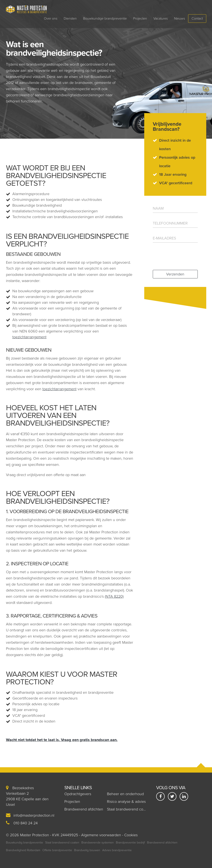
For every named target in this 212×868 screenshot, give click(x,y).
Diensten (70, 19)
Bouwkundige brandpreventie (105, 19)
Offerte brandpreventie (57, 850)
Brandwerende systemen (98, 843)
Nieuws (180, 19)
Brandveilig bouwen (87, 850)
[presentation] (179, 256)
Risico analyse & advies (126, 802)
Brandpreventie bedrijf (130, 843)
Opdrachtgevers (78, 794)
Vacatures (161, 19)
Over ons (51, 19)
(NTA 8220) (114, 596)
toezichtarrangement (29, 337)
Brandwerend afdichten (84, 809)
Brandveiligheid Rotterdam (23, 850)
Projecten (140, 19)
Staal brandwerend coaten (129, 809)
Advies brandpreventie (117, 850)
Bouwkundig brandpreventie (25, 843)
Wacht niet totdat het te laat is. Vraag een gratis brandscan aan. (62, 740)
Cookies (131, 835)
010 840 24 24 (26, 823)
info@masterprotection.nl (34, 815)
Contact (197, 19)
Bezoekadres (20, 788)
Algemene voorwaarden (101, 835)
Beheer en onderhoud (125, 794)
